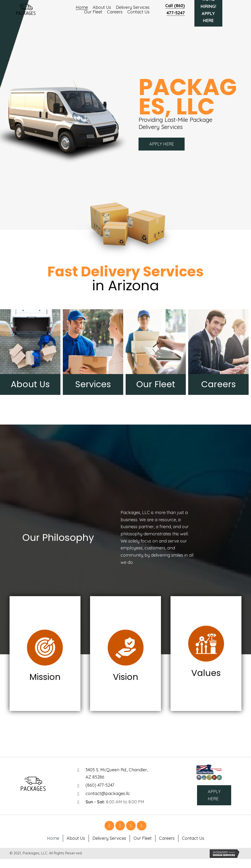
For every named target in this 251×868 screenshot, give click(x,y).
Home (53, 838)
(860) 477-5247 (100, 785)
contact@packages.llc (108, 793)
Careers (167, 838)
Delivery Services (109, 838)
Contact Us (193, 838)
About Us (76, 838)
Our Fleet (143, 838)
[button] (162, 144)
